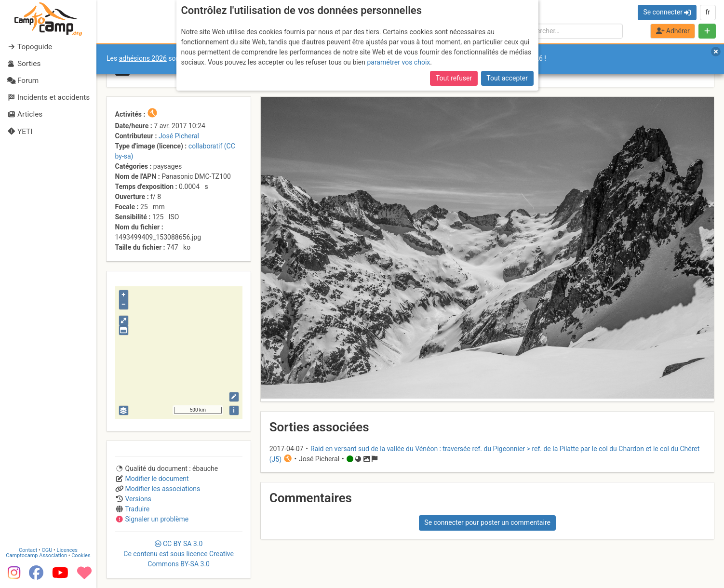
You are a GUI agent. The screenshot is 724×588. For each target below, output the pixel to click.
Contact (28, 549)
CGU (47, 549)
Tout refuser (454, 78)
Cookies (81, 554)
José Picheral (179, 136)
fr (708, 12)
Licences (67, 549)
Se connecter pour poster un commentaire (487, 522)
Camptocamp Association (36, 554)
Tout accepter (507, 78)
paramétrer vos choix (398, 62)
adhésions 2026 (143, 58)
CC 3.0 (179, 554)
